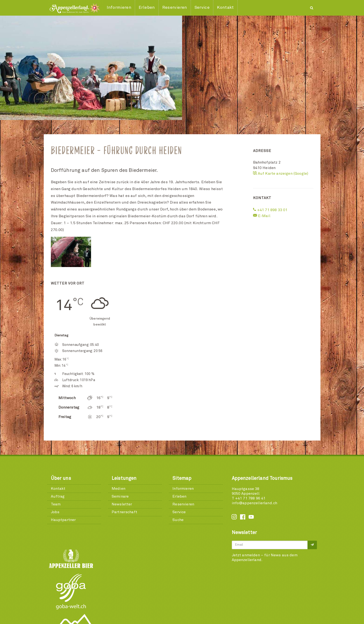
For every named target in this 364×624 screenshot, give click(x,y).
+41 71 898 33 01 (270, 210)
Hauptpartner (63, 520)
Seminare (120, 496)
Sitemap (182, 478)
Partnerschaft (124, 512)
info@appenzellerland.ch (255, 503)
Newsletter (122, 504)
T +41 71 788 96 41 (249, 498)
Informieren (183, 489)
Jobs (55, 512)
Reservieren (183, 504)
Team (56, 504)
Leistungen (124, 478)
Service (179, 512)
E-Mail (262, 216)
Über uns (61, 478)
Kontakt (58, 489)
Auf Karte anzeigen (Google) (281, 174)
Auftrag (58, 496)
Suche (178, 520)
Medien (118, 489)
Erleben (179, 496)
